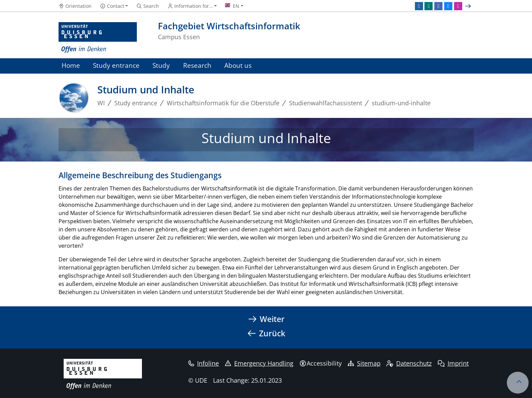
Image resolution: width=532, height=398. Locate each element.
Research (197, 65)
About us (238, 65)
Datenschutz (409, 363)
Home (71, 65)
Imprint (453, 363)
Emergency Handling (259, 363)
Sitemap (364, 363)
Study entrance (116, 65)
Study (161, 65)
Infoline (204, 363)
